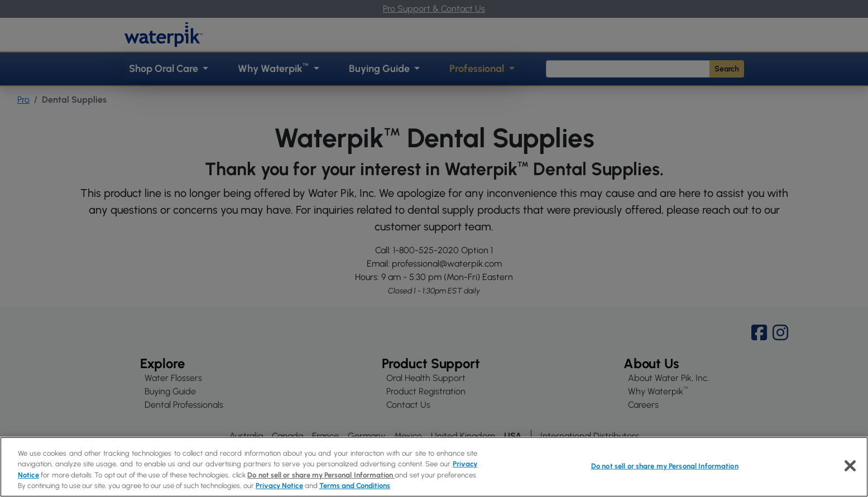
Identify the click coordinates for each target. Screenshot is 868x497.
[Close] (850, 466)
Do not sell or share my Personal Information (321, 475)
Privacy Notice (279, 486)
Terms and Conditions (355, 486)
